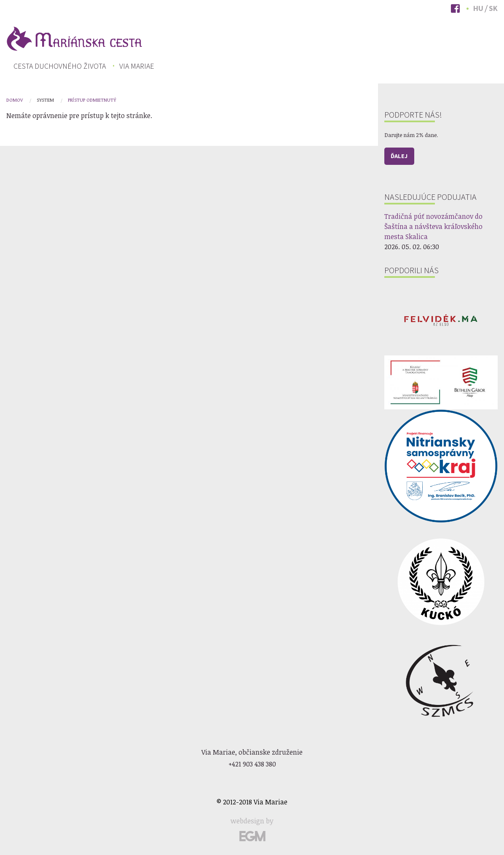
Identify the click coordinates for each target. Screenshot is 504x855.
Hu (478, 8)
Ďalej (399, 156)
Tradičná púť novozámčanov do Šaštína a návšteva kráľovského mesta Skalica (433, 226)
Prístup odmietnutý (92, 100)
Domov (15, 100)
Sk (493, 8)
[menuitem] (60, 66)
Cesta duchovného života (60, 66)
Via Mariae (137, 66)
